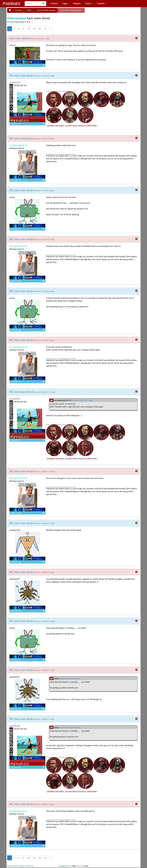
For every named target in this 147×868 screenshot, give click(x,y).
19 (34, 29)
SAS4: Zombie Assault (46, 10)
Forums (18, 10)
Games (89, 4)
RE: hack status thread (21, 76)
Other (29, 10)
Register (77, 4)
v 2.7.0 (79, 866)
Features (54, 4)
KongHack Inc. (65, 866)
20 (40, 29)
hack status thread (19, 38)
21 (45, 29)
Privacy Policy (12, 866)
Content (102, 4)
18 (28, 29)
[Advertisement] (108, 11)
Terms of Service (26, 866)
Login (66, 4)
